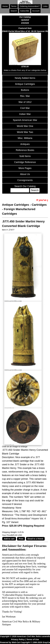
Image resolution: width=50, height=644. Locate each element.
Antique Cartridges (25, 84)
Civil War (25, 108)
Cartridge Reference (25, 162)
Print (21, 539)
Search (14, 11)
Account (36, 11)
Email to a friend (35, 539)
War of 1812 (25, 102)
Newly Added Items (25, 78)
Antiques (25, 144)
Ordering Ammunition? (30, 6)
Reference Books (25, 150)
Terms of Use (33, 639)
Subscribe (25, 11)
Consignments (25, 180)
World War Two (25, 132)
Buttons (25, 90)
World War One (25, 126)
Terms (14, 6)
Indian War (25, 114)
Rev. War (25, 96)
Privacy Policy (18, 639)
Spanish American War (25, 120)
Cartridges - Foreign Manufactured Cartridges (24, 209)
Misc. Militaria (25, 138)
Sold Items (25, 156)
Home (5, 6)
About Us (25, 174)
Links (45, 6)
